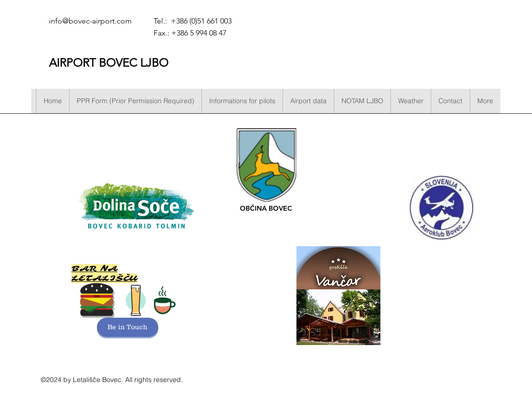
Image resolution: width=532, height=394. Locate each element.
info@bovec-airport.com (90, 21)
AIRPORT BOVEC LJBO (109, 63)
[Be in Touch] (128, 327)
